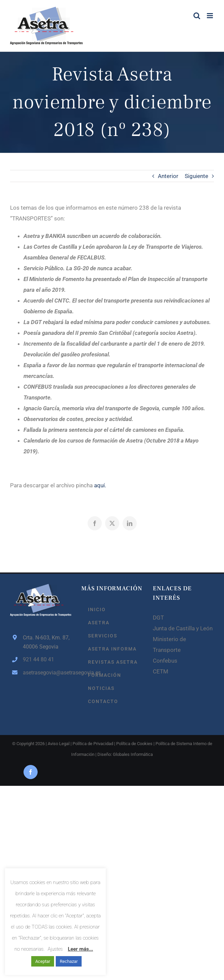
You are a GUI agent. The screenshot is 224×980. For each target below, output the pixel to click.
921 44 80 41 (38, 659)
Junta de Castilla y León (183, 628)
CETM (161, 671)
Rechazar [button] (69, 961)
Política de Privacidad (93, 744)
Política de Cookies (134, 744)
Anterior (168, 176)
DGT (158, 618)
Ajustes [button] (55, 949)
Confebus (165, 661)
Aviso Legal (59, 744)
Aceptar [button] (43, 961)
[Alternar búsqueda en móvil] (197, 16)
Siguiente (196, 176)
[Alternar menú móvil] (210, 16)
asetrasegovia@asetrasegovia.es (47, 673)
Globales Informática (133, 754)
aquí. (100, 485)
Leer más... (80, 949)
